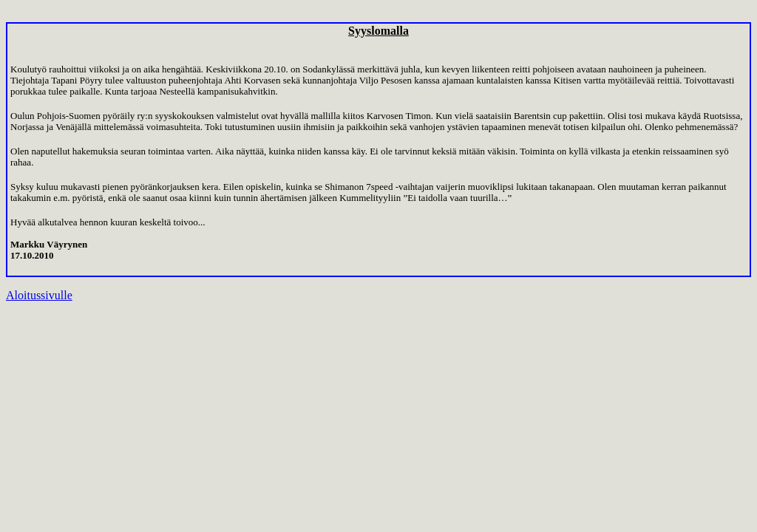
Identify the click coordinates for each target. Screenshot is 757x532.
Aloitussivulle (39, 295)
